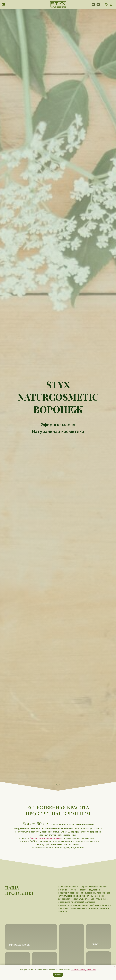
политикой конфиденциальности (84, 970)
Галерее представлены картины (45, 838)
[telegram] (93, 6)
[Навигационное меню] (4, 5)
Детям (94, 944)
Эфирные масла (19, 944)
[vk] (98, 6)
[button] (106, 4)
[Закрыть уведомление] (114, 967)
